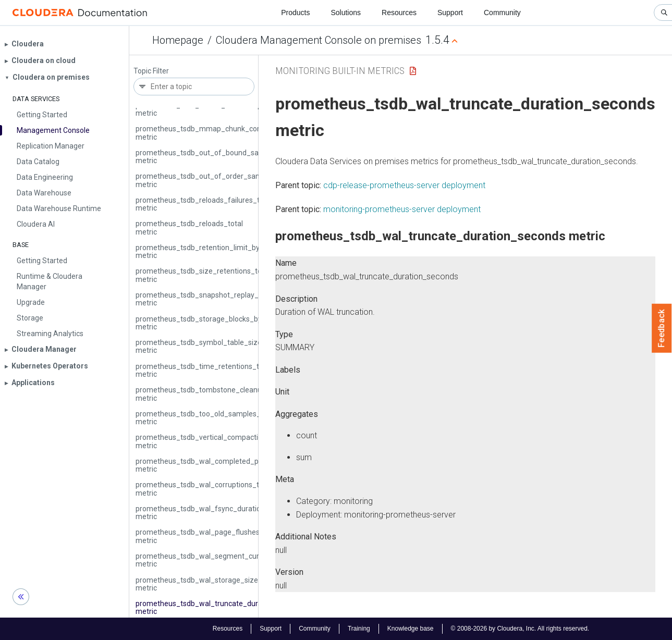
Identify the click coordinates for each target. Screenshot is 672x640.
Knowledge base (411, 629)
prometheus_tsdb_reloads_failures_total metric (204, 204)
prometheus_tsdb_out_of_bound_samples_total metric (217, 157)
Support (450, 13)
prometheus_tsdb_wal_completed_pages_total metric (215, 465)
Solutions (346, 13)
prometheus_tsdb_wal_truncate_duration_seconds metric (221, 607)
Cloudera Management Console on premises (319, 40)
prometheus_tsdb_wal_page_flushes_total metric (207, 536)
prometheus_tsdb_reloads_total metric (189, 227)
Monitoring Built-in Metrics (340, 71)
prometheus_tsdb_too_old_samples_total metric (206, 418)
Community (502, 13)
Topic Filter (151, 71)
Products (295, 13)
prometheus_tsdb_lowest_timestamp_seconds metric (215, 109)
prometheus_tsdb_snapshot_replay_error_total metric (215, 299)
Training (359, 629)
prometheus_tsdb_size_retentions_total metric (203, 275)
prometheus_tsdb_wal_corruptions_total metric (204, 489)
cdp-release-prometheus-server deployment (404, 185)
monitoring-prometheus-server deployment (402, 209)
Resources (399, 13)
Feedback (662, 328)
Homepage (178, 40)
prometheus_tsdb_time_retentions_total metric (204, 370)
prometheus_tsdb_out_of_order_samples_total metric (215, 180)
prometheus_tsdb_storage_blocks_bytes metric (204, 323)
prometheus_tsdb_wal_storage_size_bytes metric (208, 584)
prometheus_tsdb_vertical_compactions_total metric (212, 441)
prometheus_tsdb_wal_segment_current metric (204, 560)
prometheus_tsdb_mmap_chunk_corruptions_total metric (221, 133)
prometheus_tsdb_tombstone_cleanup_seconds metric (217, 394)
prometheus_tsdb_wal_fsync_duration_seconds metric (216, 513)
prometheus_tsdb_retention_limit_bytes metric (203, 251)
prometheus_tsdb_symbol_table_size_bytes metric (210, 346)
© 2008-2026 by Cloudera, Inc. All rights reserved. (520, 629)
